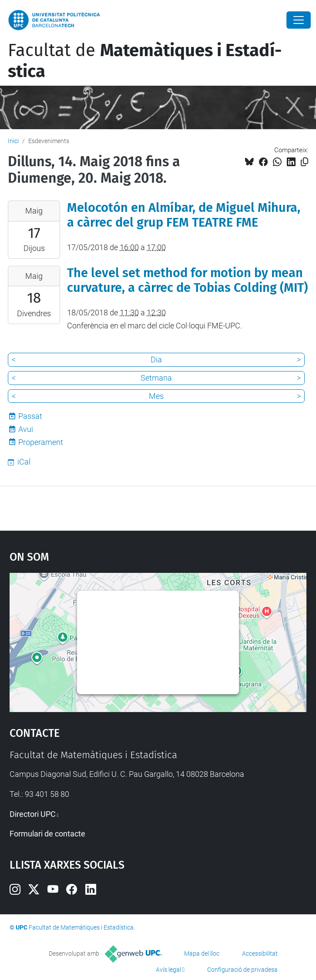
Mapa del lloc (202, 953)
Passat (30, 416)
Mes (156, 396)
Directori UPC (33, 814)
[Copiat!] (304, 162)
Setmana (156, 378)
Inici (13, 141)
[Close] (299, 20)
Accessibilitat (260, 953)
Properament (41, 442)
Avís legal (168, 970)
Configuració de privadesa (242, 970)
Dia (156, 360)
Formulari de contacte (47, 834)
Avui (26, 429)
